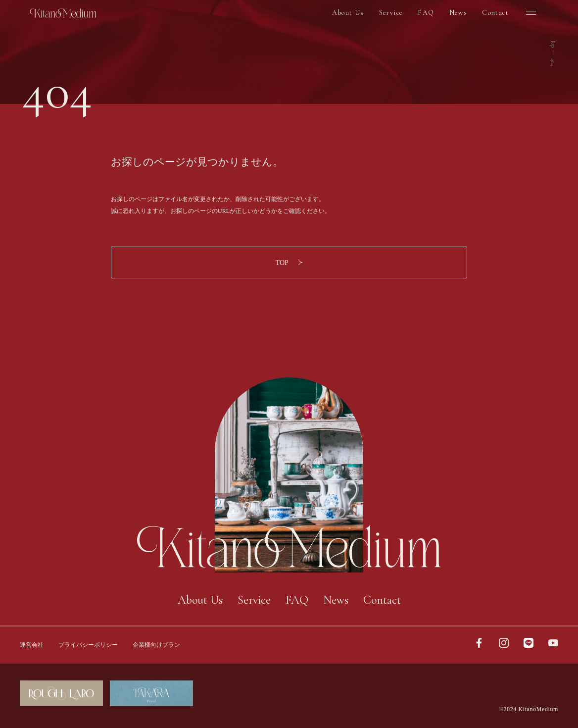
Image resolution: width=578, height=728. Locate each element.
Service (391, 13)
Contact (495, 13)
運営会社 (32, 645)
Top (553, 44)
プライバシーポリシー (88, 645)
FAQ (426, 13)
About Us (348, 13)
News (458, 13)
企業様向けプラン (156, 645)
